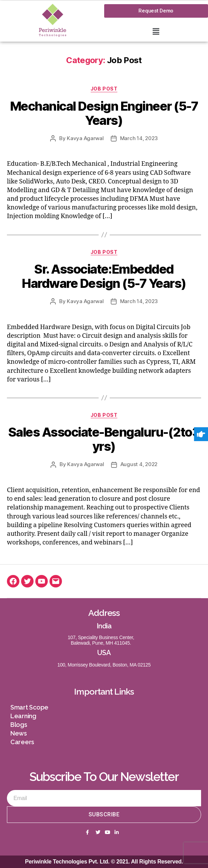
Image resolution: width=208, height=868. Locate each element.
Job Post (104, 89)
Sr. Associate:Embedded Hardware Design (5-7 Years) (104, 276)
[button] (156, 31)
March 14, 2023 (139, 138)
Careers (22, 742)
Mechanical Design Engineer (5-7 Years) (104, 113)
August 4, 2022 (139, 464)
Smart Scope (29, 707)
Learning (23, 716)
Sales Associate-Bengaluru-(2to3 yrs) (104, 439)
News (19, 733)
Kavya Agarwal (85, 138)
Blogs (19, 725)
